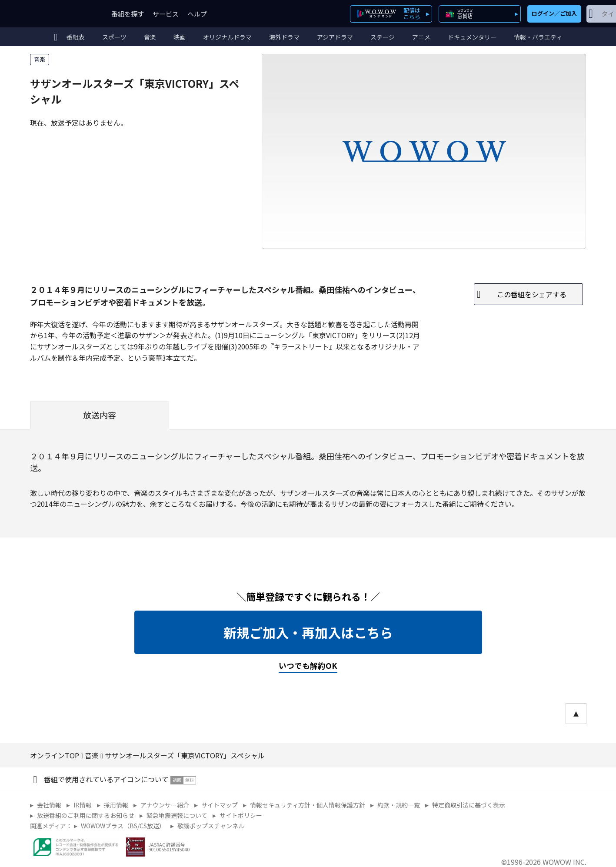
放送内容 (100, 415)
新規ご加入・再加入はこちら (308, 632)
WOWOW (62, 14)
